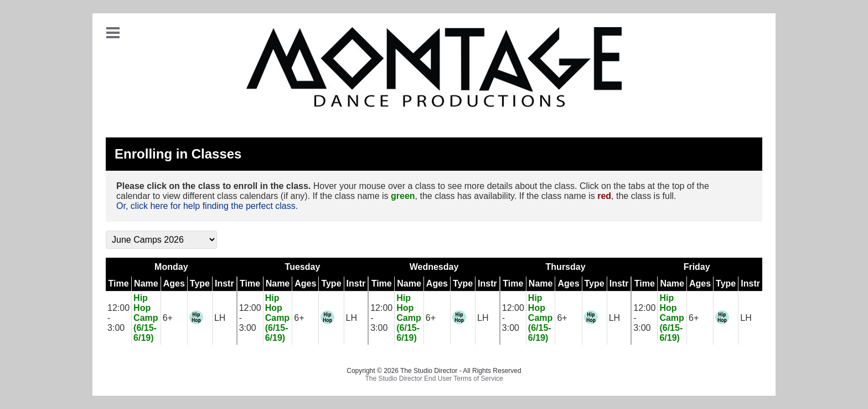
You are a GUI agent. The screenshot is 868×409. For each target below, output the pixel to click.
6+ (168, 318)
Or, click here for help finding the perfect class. (207, 206)
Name (146, 283)
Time (119, 283)
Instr (224, 283)
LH (220, 318)
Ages (174, 283)
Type (200, 283)
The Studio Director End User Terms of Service (434, 379)
